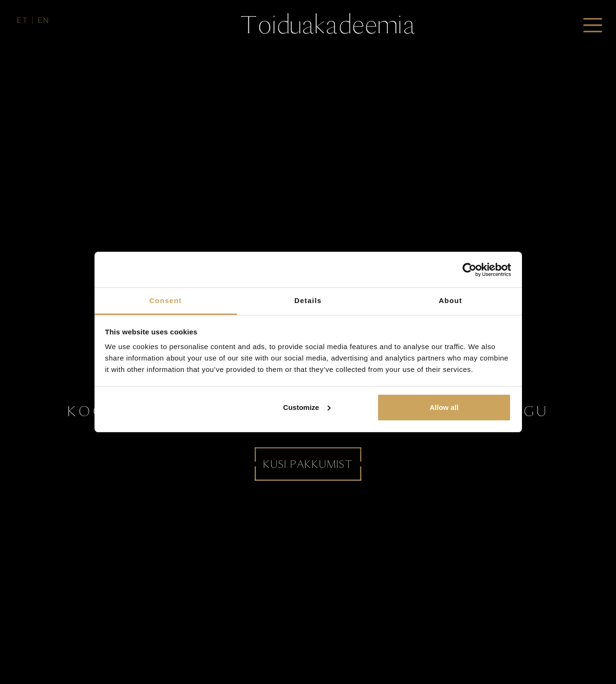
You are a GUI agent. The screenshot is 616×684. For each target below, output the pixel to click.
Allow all (444, 407)
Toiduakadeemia (328, 24)
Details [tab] (308, 300)
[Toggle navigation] (593, 25)
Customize (307, 407)
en (43, 20)
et (23, 20)
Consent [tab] (165, 300)
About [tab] (450, 300)
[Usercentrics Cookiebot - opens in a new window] (469, 270)
